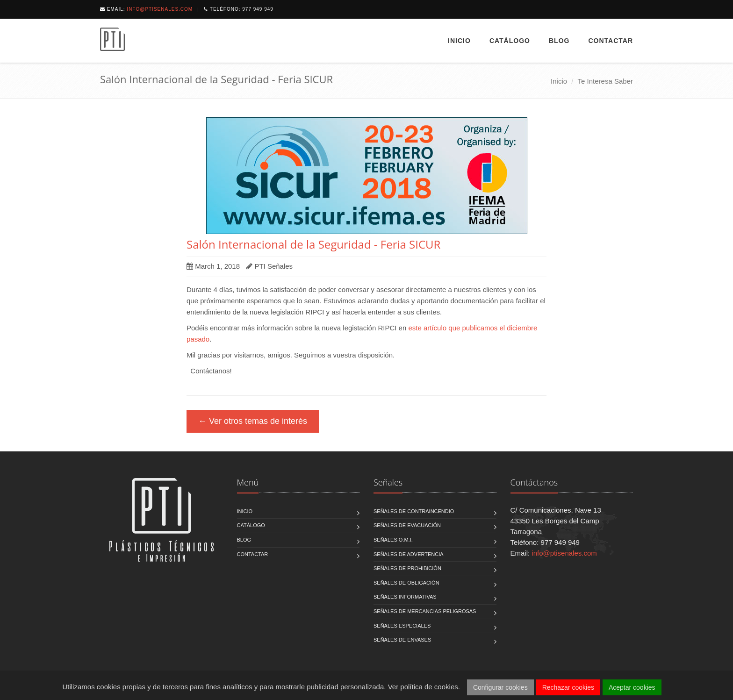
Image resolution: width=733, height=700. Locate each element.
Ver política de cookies (423, 687)
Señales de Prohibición (407, 568)
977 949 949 (258, 9)
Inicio (459, 41)
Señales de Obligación (406, 583)
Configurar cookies (500, 687)
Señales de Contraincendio (414, 511)
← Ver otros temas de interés (253, 421)
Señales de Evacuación (407, 525)
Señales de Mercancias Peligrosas (425, 611)
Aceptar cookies (632, 687)
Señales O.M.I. (393, 540)
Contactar (611, 41)
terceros (175, 687)
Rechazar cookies (568, 687)
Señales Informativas (405, 597)
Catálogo (510, 41)
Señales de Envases (402, 640)
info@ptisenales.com (160, 9)
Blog (559, 41)
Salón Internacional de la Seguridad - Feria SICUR (313, 244)
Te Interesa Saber (605, 81)
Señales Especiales (402, 626)
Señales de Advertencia (409, 554)
